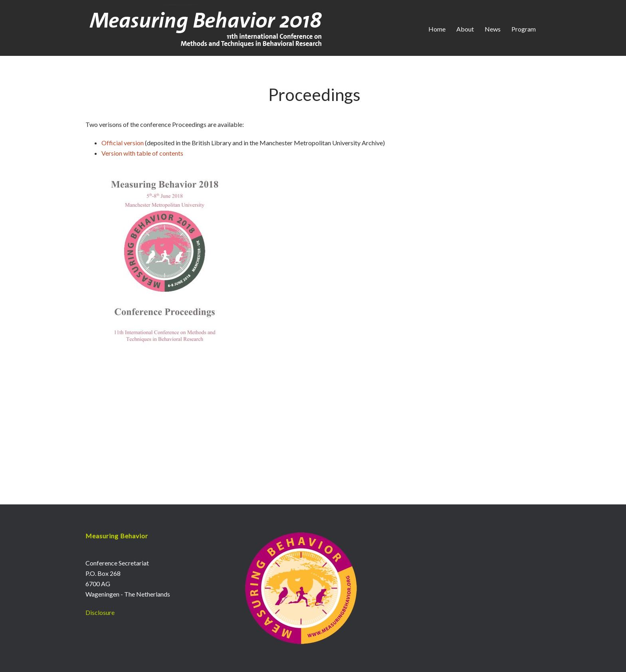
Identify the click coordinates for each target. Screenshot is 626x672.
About (465, 29)
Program (524, 29)
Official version (123, 143)
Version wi (116, 153)
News (493, 29)
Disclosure (100, 612)
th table (141, 153)
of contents (168, 153)
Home (437, 29)
